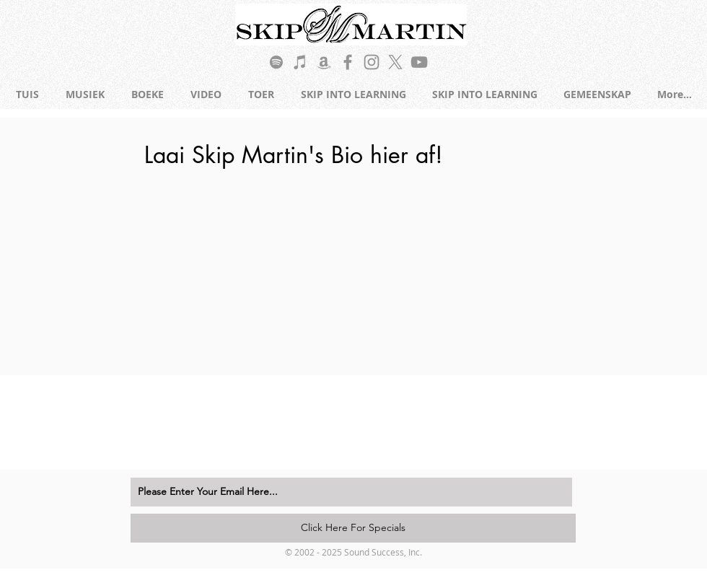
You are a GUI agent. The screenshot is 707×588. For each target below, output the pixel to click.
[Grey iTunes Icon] (300, 62)
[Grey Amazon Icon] (324, 62)
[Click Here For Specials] (353, 528)
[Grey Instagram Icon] (372, 62)
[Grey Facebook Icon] (348, 62)
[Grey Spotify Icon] (276, 62)
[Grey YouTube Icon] (419, 62)
